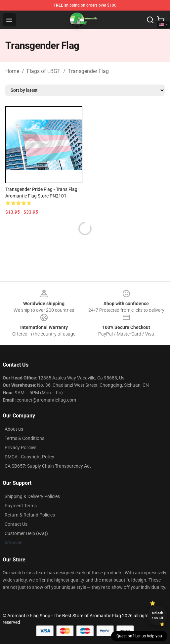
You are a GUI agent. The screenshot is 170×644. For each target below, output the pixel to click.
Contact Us (16, 524)
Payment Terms (21, 506)
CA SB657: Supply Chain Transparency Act (48, 466)
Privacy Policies (21, 447)
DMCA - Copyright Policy (29, 457)
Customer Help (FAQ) (26, 533)
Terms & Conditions (24, 438)
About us (14, 429)
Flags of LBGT (44, 71)
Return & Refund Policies (30, 515)
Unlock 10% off (158, 615)
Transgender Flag (88, 71)
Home (12, 71)
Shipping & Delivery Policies (32, 496)
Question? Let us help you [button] (139, 636)
